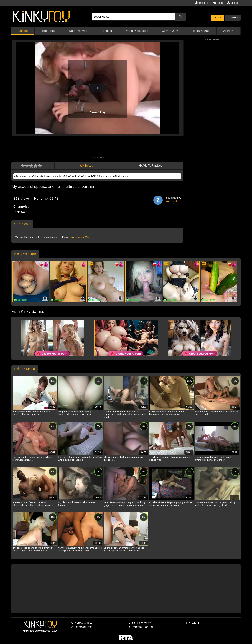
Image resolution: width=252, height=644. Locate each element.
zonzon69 (172, 201)
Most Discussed (137, 31)
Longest (106, 31)
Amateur (22, 212)
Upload (233, 3)
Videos (218, 18)
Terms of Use (83, 627)
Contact (194, 623)
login (72, 237)
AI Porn (228, 31)
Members (233, 18)
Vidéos (23, 31)
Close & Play (98, 112)
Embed (87, 166)
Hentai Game (201, 31)
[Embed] (100, 176)
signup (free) (84, 237)
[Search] (133, 17)
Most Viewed (78, 31)
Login (218, 3)
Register (202, 3)
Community (170, 31)
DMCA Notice (83, 623)
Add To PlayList (150, 166)
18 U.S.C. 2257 (141, 623)
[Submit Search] (180, 17)
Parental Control (142, 627)
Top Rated (48, 31)
